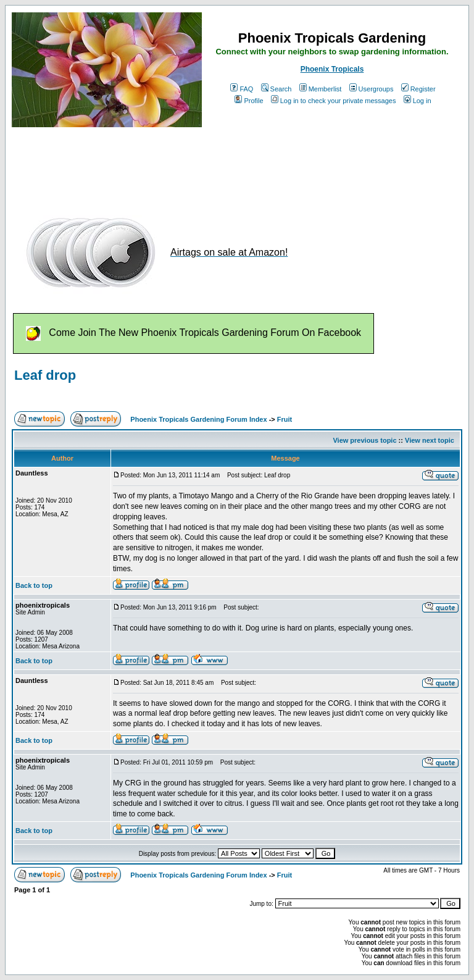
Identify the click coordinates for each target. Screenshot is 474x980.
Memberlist (321, 89)
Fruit (285, 419)
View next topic (430, 440)
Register (418, 89)
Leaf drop (45, 375)
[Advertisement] (236, 165)
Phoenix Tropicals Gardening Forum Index (198, 419)
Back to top (34, 585)
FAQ (242, 89)
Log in (418, 101)
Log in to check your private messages (334, 101)
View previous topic (364, 440)
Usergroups (372, 89)
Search (276, 89)
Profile (249, 101)
